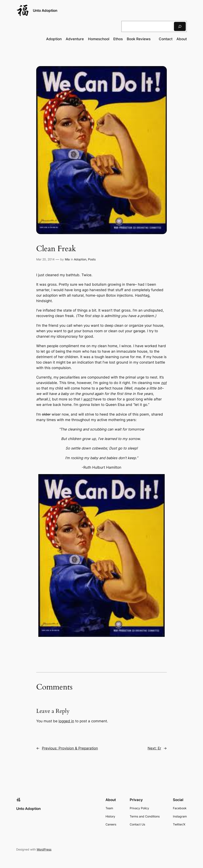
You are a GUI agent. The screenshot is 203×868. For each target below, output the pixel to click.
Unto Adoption (45, 10)
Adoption (80, 259)
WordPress (44, 849)
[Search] (180, 26)
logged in (66, 721)
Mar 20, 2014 (45, 259)
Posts (92, 259)
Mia (67, 259)
